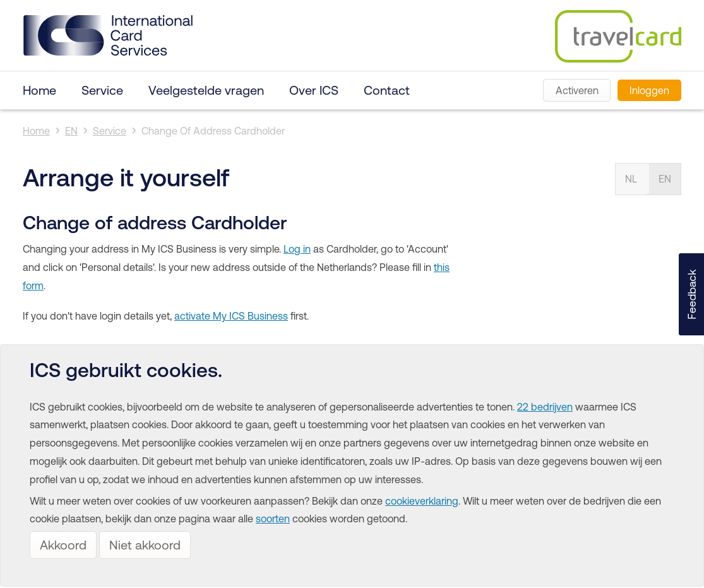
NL (631, 179)
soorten (273, 519)
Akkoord (63, 545)
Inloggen (649, 90)
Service (102, 90)
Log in (297, 249)
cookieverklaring (422, 501)
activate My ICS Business (231, 316)
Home (39, 90)
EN (71, 131)
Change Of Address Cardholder (213, 131)
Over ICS (314, 90)
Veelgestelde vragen (206, 90)
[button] (691, 294)
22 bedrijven (545, 407)
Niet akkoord (145, 545)
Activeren (577, 90)
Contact (387, 90)
